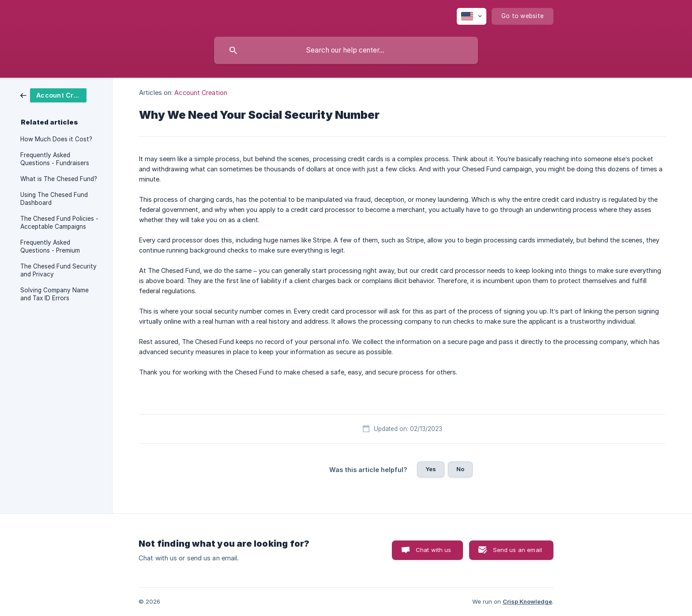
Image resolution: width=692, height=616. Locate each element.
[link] (53, 95)
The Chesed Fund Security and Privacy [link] (58, 270)
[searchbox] (346, 50)
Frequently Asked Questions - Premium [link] (50, 246)
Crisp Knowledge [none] (527, 601)
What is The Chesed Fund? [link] (59, 179)
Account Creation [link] (201, 93)
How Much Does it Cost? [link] (56, 139)
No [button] (460, 469)
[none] (472, 16)
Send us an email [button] (517, 550)
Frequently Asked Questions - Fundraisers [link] (55, 159)
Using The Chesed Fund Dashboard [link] (54, 199)
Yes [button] (431, 469)
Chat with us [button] (434, 550)
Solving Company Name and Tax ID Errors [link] (55, 294)
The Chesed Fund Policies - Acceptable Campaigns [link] (59, 223)
